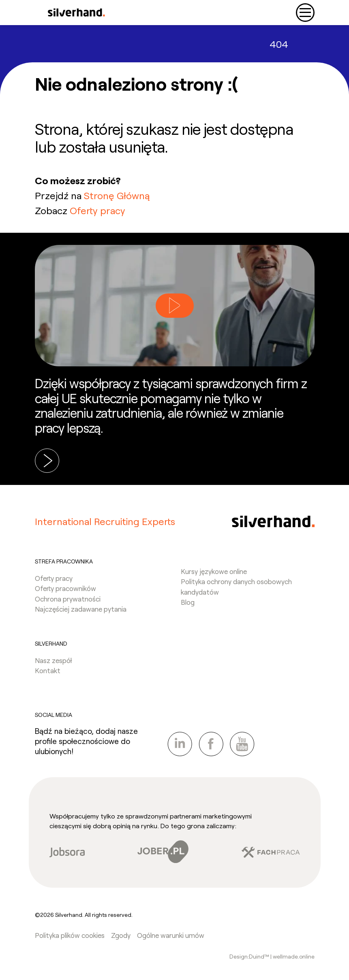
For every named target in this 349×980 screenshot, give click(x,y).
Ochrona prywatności (68, 599)
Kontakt (48, 670)
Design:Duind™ (250, 956)
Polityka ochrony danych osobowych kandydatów (236, 587)
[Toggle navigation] (305, 13)
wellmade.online (294, 956)
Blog (188, 602)
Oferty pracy (97, 210)
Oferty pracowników (65, 588)
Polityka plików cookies (70, 935)
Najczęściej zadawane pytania (81, 609)
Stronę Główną (117, 195)
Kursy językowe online (214, 571)
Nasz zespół (53, 660)
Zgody (121, 935)
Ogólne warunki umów (171, 935)
